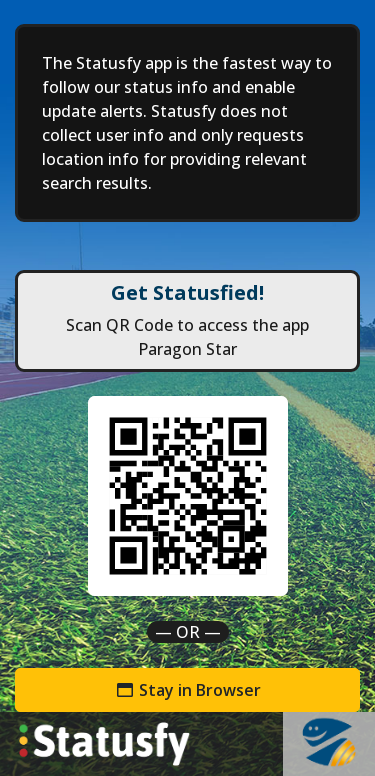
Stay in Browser (188, 690)
